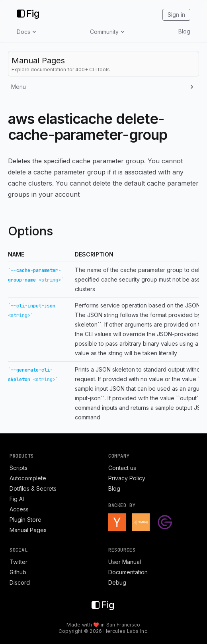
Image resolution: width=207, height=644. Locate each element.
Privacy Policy (127, 478)
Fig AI (17, 499)
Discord (20, 582)
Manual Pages (28, 530)
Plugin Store (25, 520)
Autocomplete (28, 478)
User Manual (125, 562)
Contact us (122, 468)
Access (19, 509)
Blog (184, 31)
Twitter (19, 562)
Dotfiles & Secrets (33, 488)
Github (18, 572)
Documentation (128, 572)
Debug (117, 582)
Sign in (176, 15)
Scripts (19, 468)
